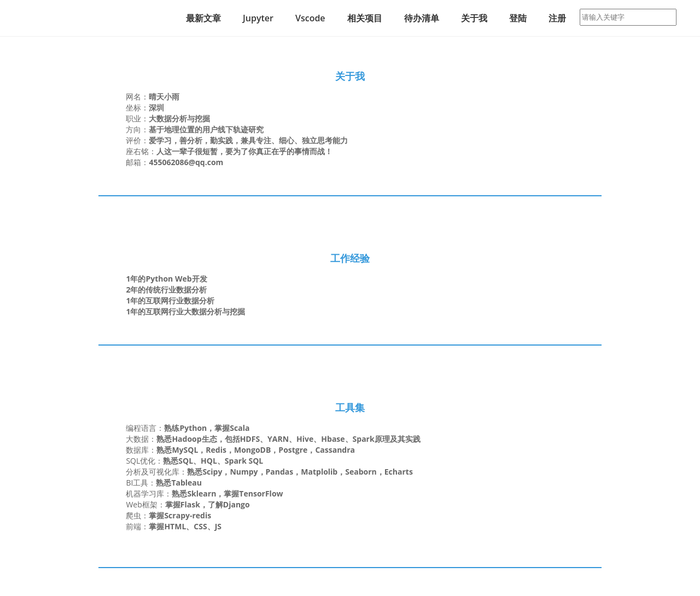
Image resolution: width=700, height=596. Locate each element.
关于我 (474, 18)
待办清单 (422, 18)
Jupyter (258, 18)
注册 (557, 18)
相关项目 (365, 18)
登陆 (518, 18)
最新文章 (203, 18)
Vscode (310, 18)
